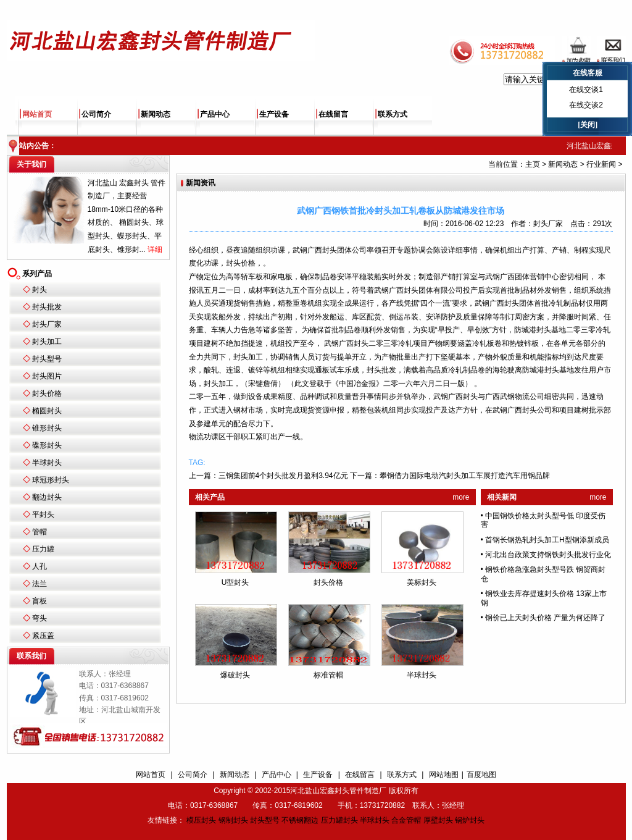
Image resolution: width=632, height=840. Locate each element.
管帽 (39, 532)
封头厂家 (47, 324)
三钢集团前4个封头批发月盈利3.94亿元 (283, 476)
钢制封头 (233, 820)
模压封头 (201, 820)
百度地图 (481, 775)
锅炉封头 (470, 820)
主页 (533, 164)
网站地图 (444, 775)
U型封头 (235, 582)
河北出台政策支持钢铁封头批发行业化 (548, 555)
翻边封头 (47, 497)
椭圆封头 (47, 411)
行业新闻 (601, 164)
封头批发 (47, 307)
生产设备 (274, 114)
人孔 (39, 566)
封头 (39, 290)
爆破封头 (235, 675)
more (461, 497)
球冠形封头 (51, 480)
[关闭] (588, 125)
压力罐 (43, 549)
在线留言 (333, 114)
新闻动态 (156, 114)
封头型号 (47, 359)
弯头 (39, 618)
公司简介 (96, 114)
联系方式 (393, 114)
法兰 (39, 584)
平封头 (43, 514)
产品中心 (215, 114)
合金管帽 (406, 820)
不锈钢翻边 (300, 820)
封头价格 (47, 393)
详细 (155, 250)
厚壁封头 (438, 820)
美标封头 (422, 582)
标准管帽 (328, 675)
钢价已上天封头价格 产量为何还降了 (545, 618)
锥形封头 (47, 428)
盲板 (39, 601)
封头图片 (47, 376)
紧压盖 (43, 636)
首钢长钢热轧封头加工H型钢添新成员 (547, 540)
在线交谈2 (586, 105)
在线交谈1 (586, 90)
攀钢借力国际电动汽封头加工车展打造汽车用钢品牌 (465, 476)
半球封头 (47, 463)
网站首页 (37, 114)
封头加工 (47, 342)
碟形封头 (47, 445)
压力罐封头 (339, 820)
